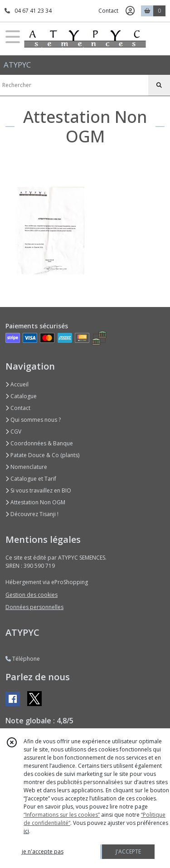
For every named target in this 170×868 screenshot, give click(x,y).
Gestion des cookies (32, 595)
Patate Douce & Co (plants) (42, 455)
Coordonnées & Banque (39, 443)
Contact (108, 11)
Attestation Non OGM (35, 502)
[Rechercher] (159, 85)
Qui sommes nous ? (33, 420)
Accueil (17, 384)
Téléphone (23, 659)
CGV (13, 432)
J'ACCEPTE (128, 851)
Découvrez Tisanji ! (32, 514)
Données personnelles (34, 607)
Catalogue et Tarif (31, 479)
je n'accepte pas (43, 851)
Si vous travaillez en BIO (38, 490)
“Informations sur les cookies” (62, 815)
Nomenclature (26, 467)
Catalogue (21, 396)
